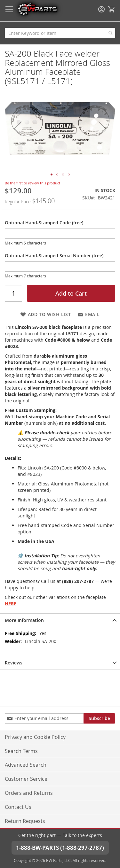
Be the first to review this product (32, 183)
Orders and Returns (29, 793)
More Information (24, 620)
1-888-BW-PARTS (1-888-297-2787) (60, 848)
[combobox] (60, 33)
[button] (18, 128)
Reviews (14, 663)
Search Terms (21, 751)
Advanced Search (26, 765)
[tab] (60, 620)
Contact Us (18, 807)
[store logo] (37, 9)
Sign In (101, 9)
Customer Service (26, 779)
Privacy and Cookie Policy (35, 737)
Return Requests (25, 821)
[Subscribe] (99, 718)
